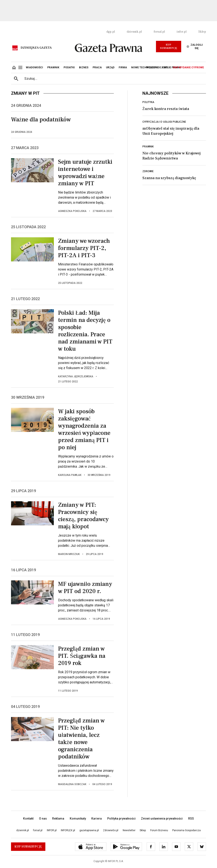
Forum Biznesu (159, 830)
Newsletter (129, 830)
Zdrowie (148, 171)
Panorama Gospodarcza (186, 830)
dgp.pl (111, 32)
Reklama (58, 819)
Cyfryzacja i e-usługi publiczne (164, 122)
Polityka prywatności (121, 819)
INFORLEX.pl (68, 830)
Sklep (202, 32)
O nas (43, 819)
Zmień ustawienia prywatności (162, 819)
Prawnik (148, 147)
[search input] (114, 79)
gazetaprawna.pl (89, 830)
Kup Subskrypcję (169, 46)
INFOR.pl (52, 830)
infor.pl (182, 32)
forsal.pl (159, 32)
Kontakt (28, 819)
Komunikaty (78, 819)
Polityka (148, 102)
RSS (191, 819)
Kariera (97, 819)
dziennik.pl (134, 32)
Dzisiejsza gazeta (36, 48)
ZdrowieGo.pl (111, 830)
